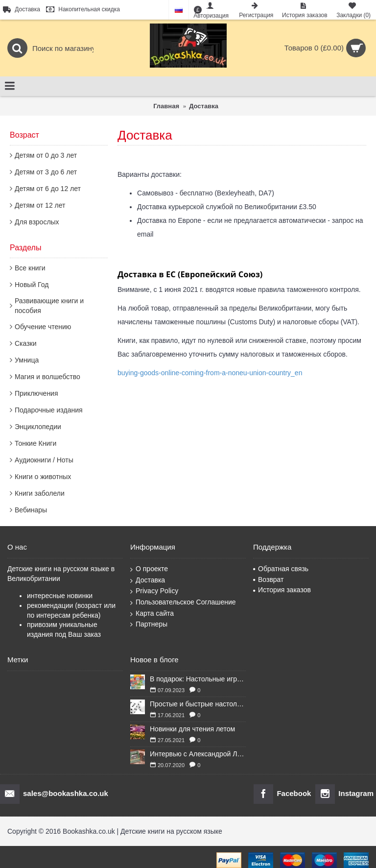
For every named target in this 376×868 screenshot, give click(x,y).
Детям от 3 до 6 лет (46, 172)
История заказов (282, 590)
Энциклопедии (38, 427)
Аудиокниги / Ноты (44, 460)
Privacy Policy (154, 591)
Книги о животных (43, 477)
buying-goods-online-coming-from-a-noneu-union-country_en (210, 373)
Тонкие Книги (35, 443)
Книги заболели (40, 493)
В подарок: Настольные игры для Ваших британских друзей (198, 679)
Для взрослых (37, 222)
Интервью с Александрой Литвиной (198, 754)
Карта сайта (152, 614)
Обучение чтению (43, 327)
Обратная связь (281, 569)
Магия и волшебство (47, 377)
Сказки (26, 343)
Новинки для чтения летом (192, 729)
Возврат (269, 579)
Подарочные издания (49, 410)
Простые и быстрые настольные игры (198, 704)
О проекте (149, 569)
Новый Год (32, 285)
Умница (27, 360)
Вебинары (31, 510)
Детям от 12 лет (40, 205)
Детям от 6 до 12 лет (48, 189)
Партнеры (149, 624)
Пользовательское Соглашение (183, 603)
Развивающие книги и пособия (49, 306)
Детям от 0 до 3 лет (46, 155)
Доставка (148, 580)
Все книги (30, 268)
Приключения (36, 393)
